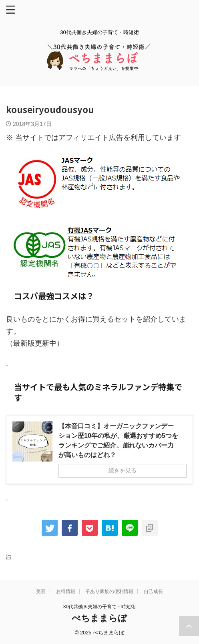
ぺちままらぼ (99, 618)
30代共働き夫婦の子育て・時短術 (99, 607)
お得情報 (66, 591)
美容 (41, 591)
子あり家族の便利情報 (109, 591)
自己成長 (153, 591)
